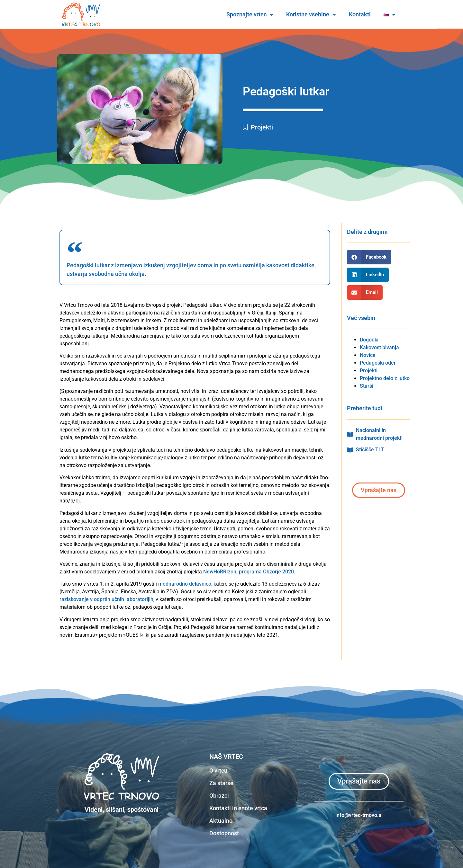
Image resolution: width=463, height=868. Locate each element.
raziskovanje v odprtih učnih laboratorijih (106, 599)
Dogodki (369, 340)
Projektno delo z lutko (385, 378)
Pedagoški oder (378, 363)
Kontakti (373, 14)
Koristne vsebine (324, 14)
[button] (369, 257)
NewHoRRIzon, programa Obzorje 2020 (249, 572)
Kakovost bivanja (379, 347)
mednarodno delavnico (185, 584)
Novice (368, 355)
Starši (367, 386)
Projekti (262, 127)
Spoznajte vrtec (263, 14)
